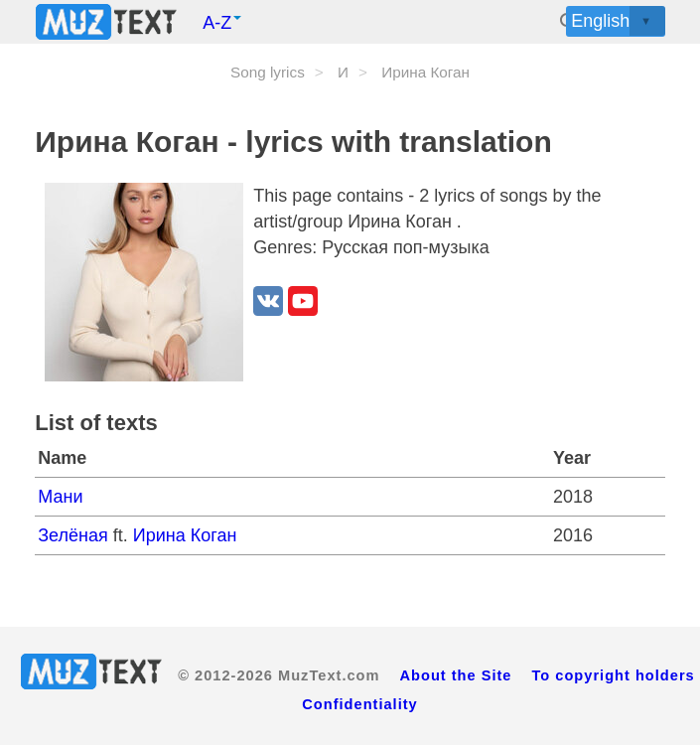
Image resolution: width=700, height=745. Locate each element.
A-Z (222, 23)
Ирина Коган (185, 535)
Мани (60, 497)
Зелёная (75, 535)
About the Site (455, 675)
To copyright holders (614, 675)
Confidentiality (359, 704)
